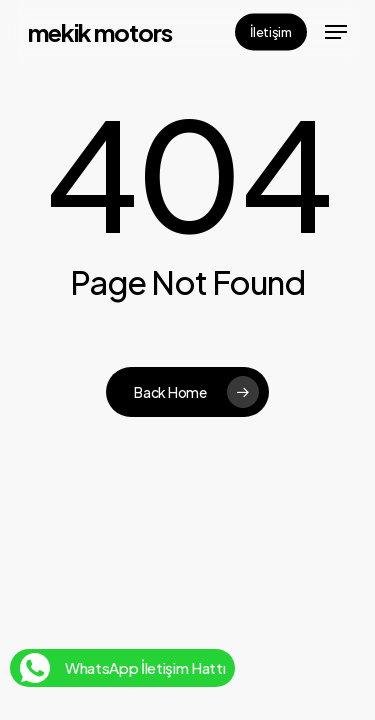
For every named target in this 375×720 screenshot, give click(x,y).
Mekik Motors (100, 32)
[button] (336, 32)
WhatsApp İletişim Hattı (122, 664)
